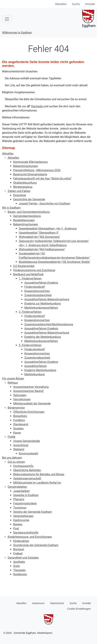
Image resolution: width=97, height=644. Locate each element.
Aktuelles (61, 4)
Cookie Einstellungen (79, 609)
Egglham (89, 19)
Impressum (38, 603)
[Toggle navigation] (7, 19)
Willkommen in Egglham (17, 33)
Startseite (37, 106)
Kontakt (90, 4)
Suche (76, 4)
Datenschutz (57, 603)
